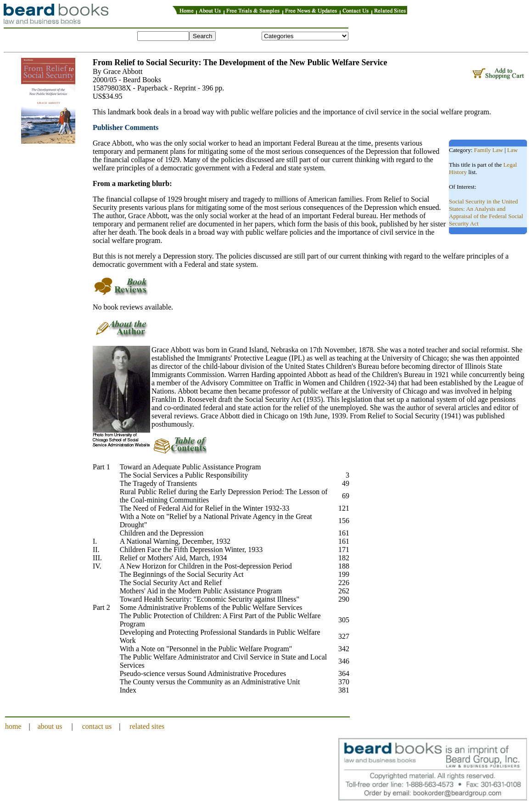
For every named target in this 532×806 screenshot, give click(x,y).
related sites (147, 726)
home (13, 726)
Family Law (489, 150)
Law (512, 150)
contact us (97, 726)
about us (50, 726)
